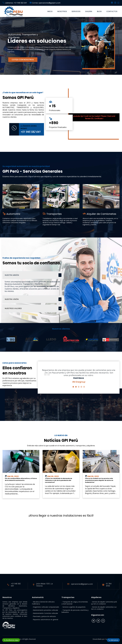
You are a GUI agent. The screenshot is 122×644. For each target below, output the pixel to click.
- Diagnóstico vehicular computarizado (46, 607)
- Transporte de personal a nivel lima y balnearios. (75, 611)
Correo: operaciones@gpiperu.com (45, 3)
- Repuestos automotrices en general (45, 619)
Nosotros (62, 11)
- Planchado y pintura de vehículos (44, 616)
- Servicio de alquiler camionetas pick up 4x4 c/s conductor (104, 603)
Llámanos (113, 640)
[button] (3, 347)
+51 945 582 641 (16, 585)
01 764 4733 (109, 585)
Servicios (76, 11)
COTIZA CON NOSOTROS (23, 60)
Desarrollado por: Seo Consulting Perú (106, 639)
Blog (99, 11)
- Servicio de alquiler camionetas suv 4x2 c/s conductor (104, 608)
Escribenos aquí (11, 640)
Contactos (112, 11)
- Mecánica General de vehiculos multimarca (43, 603)
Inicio (50, 11)
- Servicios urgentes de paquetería (73, 607)
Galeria (89, 11)
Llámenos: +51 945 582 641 (15, 3)
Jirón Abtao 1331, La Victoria (44, 585)
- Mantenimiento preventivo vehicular (45, 610)
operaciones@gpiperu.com (82, 584)
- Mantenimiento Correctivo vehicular (45, 613)
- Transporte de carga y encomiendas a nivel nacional (75, 603)
